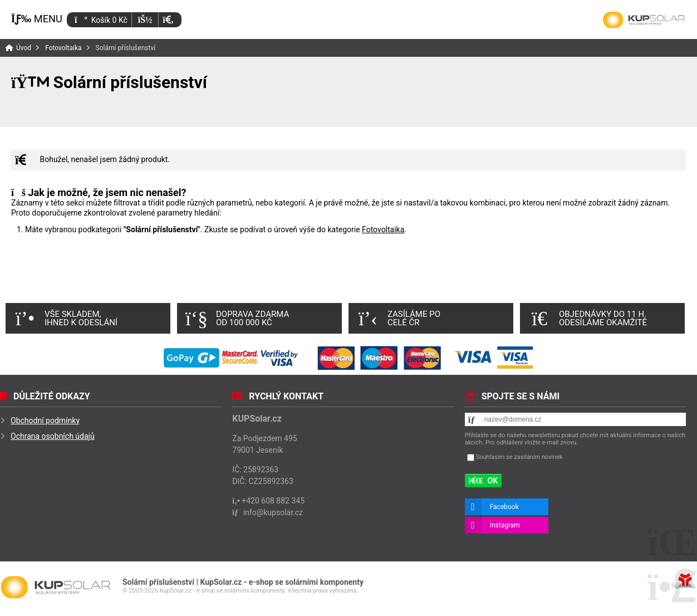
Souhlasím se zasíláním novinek (519, 457)
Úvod (644, 20)
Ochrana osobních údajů (53, 436)
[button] (168, 20)
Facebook (504, 507)
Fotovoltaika (63, 48)
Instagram (505, 525)
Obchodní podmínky (45, 421)
